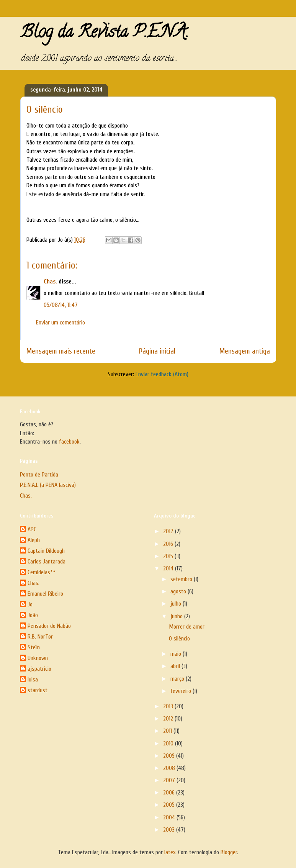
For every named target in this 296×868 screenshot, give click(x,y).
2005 (170, 805)
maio (177, 654)
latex (170, 852)
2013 (169, 706)
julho (177, 604)
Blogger (229, 852)
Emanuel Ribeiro (45, 594)
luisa (33, 680)
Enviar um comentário (61, 323)
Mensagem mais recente (61, 351)
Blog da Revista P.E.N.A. (104, 34)
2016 (169, 544)
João (33, 615)
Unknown (38, 658)
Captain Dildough (46, 551)
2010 (169, 744)
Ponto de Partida (39, 475)
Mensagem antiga (245, 351)
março (178, 679)
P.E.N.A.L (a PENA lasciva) (48, 485)
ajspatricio (39, 669)
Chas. (50, 282)
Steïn (34, 647)
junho (177, 616)
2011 (168, 731)
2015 (169, 556)
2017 (169, 531)
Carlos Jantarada (47, 562)
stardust (38, 690)
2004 (170, 817)
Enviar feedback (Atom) (162, 374)
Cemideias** (42, 572)
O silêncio (179, 639)
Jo (30, 604)
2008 (170, 768)
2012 (169, 719)
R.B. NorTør (40, 637)
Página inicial (157, 351)
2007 (170, 780)
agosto (179, 591)
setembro (182, 579)
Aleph (34, 540)
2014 (169, 568)
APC (32, 529)
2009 (170, 756)
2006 (170, 793)
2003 (170, 830)
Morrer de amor (187, 627)
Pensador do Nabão (49, 626)
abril (176, 666)
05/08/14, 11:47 (61, 305)
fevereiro (182, 691)
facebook (69, 442)
